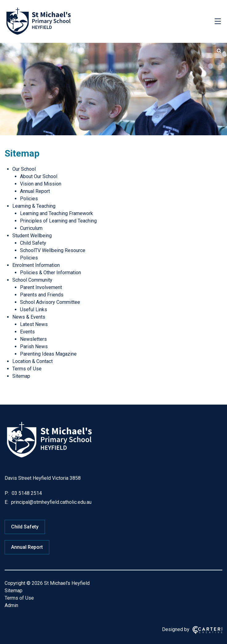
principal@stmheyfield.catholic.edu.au (51, 502)
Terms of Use (27, 369)
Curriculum (31, 228)
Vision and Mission (41, 184)
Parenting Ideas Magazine (48, 354)
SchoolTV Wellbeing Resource (53, 250)
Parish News (34, 346)
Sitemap (21, 376)
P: (7, 493)
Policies (29, 199)
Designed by (176, 629)
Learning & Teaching (34, 206)
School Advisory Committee (50, 302)
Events (27, 332)
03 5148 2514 (26, 493)
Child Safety (33, 243)
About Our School (39, 176)
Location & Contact (32, 361)
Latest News (34, 324)
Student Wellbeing (32, 236)
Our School (24, 169)
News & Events (29, 317)
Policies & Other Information (51, 273)
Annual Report (35, 191)
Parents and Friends (42, 295)
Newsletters (33, 339)
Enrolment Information (36, 265)
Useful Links (34, 310)
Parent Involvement (41, 287)
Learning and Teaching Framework (57, 213)
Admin (11, 605)
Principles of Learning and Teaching (58, 221)
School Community (32, 280)
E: (6, 502)
